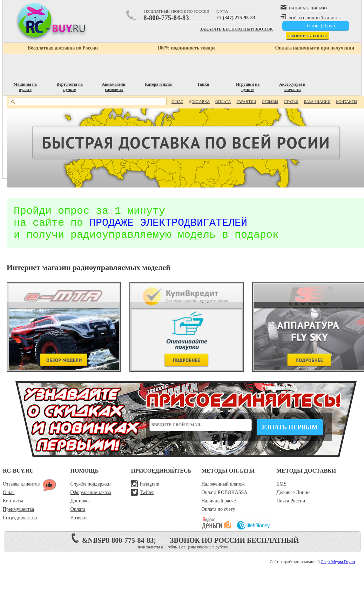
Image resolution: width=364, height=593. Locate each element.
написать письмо (304, 8)
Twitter (147, 500)
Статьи (291, 101)
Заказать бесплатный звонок (236, 29)
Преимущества (18, 517)
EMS (281, 491)
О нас (177, 101)
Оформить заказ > (308, 36)
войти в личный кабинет (311, 17)
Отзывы (270, 101)
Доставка (199, 101)
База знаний (317, 101)
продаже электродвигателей (168, 227)
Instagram (149, 491)
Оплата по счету (218, 517)
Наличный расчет (220, 508)
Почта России (291, 508)
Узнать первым (290, 435)
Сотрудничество (20, 525)
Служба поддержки (90, 491)
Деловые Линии (293, 500)
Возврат (78, 525)
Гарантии (246, 101)
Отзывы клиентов (21, 491)
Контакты (347, 101)
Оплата (223, 101)
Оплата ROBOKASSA (224, 500)
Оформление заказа (90, 500)
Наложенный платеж (223, 491)
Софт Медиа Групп (338, 569)
